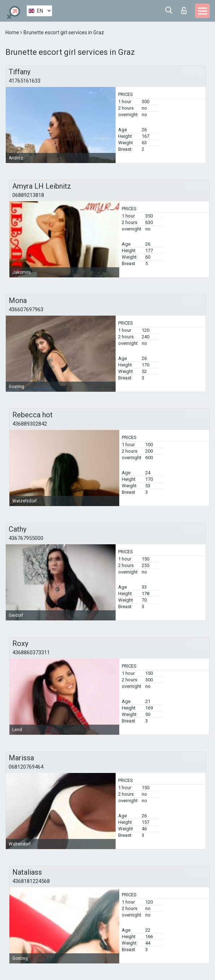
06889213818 (28, 195)
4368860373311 (31, 652)
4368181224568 (31, 881)
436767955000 (26, 538)
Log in (184, 10)
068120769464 (26, 767)
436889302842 (30, 424)
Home (13, 32)
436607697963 (26, 309)
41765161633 (25, 81)
